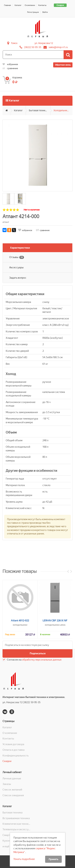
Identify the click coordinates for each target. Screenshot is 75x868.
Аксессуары (16, 267)
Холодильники (61, 110)
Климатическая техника (17, 824)
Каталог (18, 5)
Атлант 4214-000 (21, 216)
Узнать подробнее (24, 859)
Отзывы (17, 257)
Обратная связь (63, 65)
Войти (45, 12)
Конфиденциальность (16, 756)
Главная (7, 5)
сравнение (10, 68)
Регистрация (33, 12)
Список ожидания (13, 795)
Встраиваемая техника (16, 818)
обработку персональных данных (42, 660)
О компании (30, 5)
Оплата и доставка (14, 750)
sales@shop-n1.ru (58, 47)
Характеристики (20, 248)
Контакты (42, 5)
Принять (53, 859)
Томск (14, 43)
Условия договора (13, 744)
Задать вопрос (18, 278)
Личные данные (12, 779)
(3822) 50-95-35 (33, 47)
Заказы (7, 784)
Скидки (60, 5)
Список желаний (12, 790)
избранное (10, 64)
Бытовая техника (38, 110)
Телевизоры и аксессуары (17, 829)
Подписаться (38, 653)
